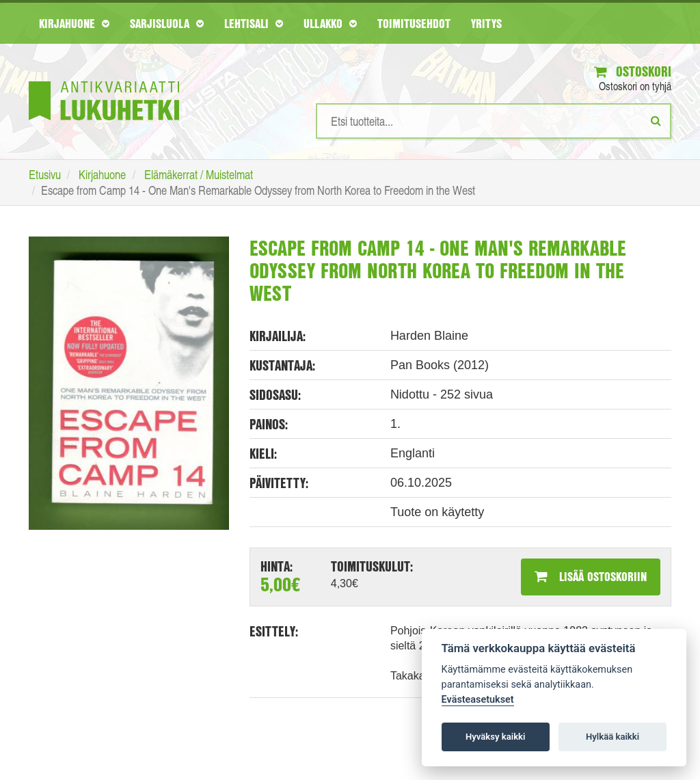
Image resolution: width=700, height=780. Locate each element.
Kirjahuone (74, 23)
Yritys (486, 23)
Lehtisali (254, 23)
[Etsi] (656, 120)
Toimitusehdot (414, 23)
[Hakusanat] (494, 121)
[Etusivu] (104, 80)
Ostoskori (633, 71)
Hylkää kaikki (612, 737)
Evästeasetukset (478, 700)
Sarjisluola (167, 23)
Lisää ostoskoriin (591, 576)
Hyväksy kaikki (495, 737)
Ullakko (330, 23)
